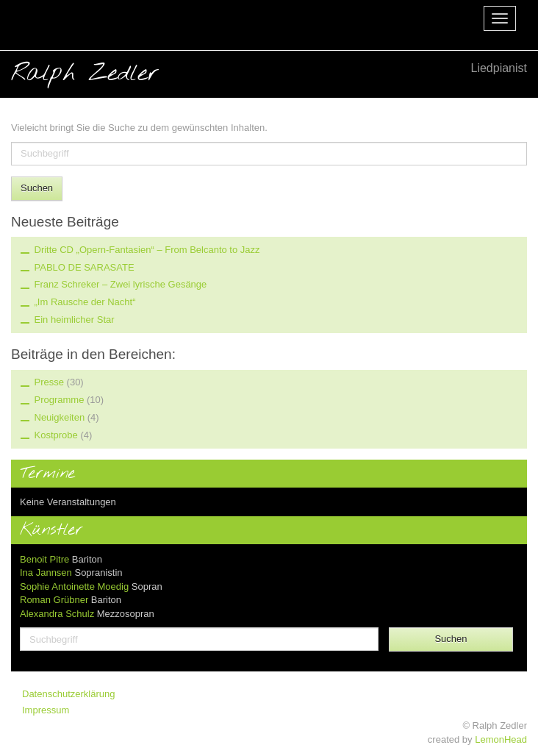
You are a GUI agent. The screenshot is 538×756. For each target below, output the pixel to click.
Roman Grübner (54, 600)
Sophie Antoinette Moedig (74, 586)
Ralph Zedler (269, 73)
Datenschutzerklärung (68, 694)
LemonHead (501, 739)
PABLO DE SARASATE (85, 267)
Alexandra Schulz (57, 614)
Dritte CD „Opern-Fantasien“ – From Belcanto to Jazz (147, 250)
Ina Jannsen (46, 573)
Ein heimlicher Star (75, 320)
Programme (60, 400)
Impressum (46, 710)
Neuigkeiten (60, 417)
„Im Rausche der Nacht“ (85, 302)
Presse (49, 382)
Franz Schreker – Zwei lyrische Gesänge (121, 284)
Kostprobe (56, 435)
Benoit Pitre (44, 559)
